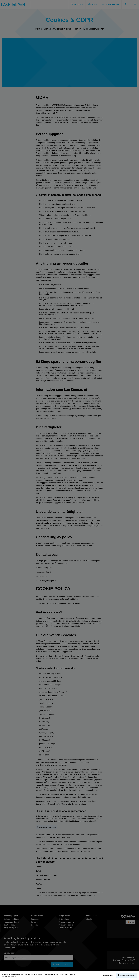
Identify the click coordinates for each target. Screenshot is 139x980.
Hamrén (132, 964)
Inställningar (108, 975)
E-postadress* (9, 953)
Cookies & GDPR (128, 961)
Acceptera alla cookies (128, 975)
